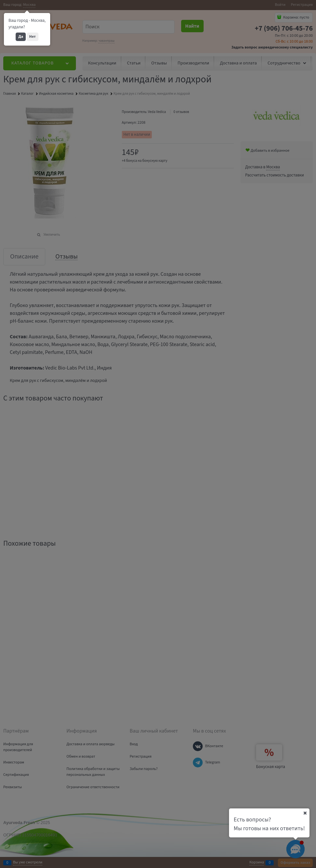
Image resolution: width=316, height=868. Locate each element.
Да (21, 37)
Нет (33, 37)
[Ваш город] (305, 813)
